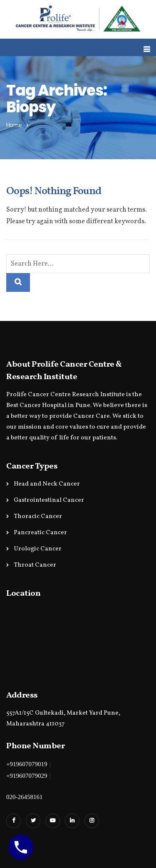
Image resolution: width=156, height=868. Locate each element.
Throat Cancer (35, 565)
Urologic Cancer (38, 549)
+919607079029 (27, 776)
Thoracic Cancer (38, 517)
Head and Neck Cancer (47, 484)
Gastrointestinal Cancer (49, 500)
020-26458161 (25, 797)
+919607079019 (27, 764)
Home (14, 125)
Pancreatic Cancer (40, 533)
